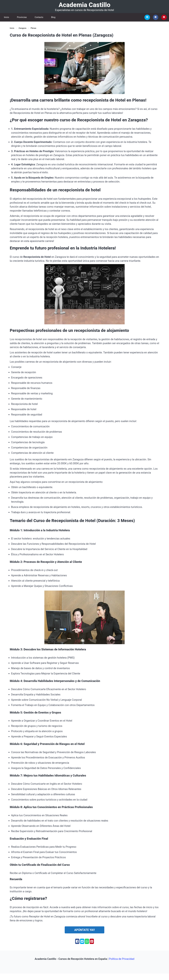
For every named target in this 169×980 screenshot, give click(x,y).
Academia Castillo (84, 5)
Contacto (39, 17)
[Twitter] (147, 17)
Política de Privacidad (122, 959)
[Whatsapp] (87, 941)
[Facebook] (156, 17)
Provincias (22, 17)
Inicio (6, 17)
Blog (53, 17)
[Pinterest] (164, 17)
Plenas (33, 28)
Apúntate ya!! (85, 930)
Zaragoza (22, 28)
